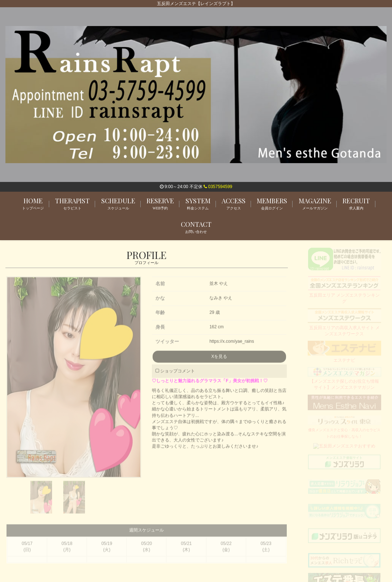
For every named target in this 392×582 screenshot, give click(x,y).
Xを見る (219, 360)
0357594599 (218, 187)
